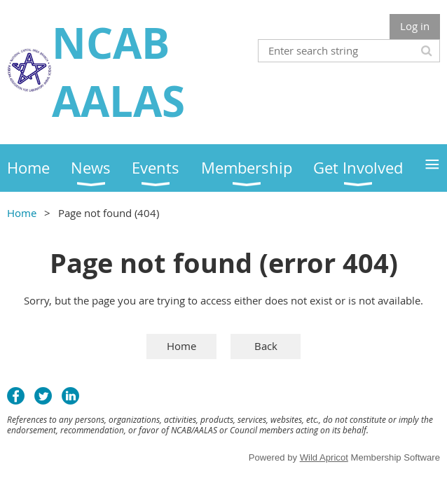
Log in (415, 26)
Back (266, 346)
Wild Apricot (324, 457)
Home (22, 213)
